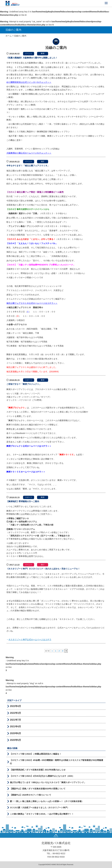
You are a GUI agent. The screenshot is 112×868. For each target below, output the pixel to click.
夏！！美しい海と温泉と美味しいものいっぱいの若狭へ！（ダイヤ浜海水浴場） (47, 801)
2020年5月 (16, 740)
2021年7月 (16, 720)
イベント (29, 53)
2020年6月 (16, 733)
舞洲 (43, 53)
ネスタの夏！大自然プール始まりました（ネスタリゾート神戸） (40, 808)
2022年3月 (16, 713)
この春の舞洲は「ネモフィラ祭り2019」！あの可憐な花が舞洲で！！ (42, 814)
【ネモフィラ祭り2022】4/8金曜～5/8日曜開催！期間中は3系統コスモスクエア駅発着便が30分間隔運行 (57, 762)
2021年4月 (16, 726)
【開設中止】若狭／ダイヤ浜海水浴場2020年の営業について (38, 789)
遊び (43, 565)
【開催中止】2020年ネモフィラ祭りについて (31, 795)
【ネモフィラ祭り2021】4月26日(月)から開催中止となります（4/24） (42, 776)
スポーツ (29, 380)
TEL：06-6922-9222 (56, 853)
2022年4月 (16, 706)
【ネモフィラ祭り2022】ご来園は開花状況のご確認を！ (36, 754)
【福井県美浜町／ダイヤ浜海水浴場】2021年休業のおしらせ (38, 770)
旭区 (43, 162)
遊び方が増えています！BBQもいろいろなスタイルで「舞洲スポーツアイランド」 (48, 782)
